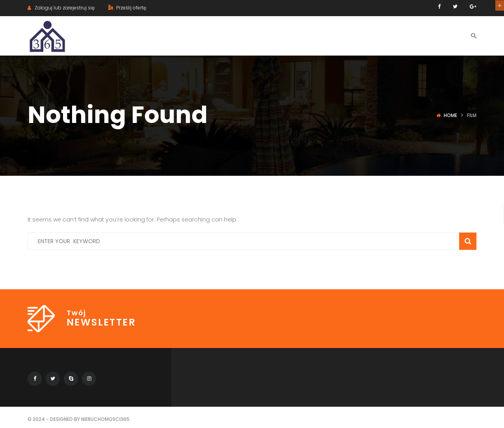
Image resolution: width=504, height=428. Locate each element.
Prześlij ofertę (127, 8)
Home (450, 115)
